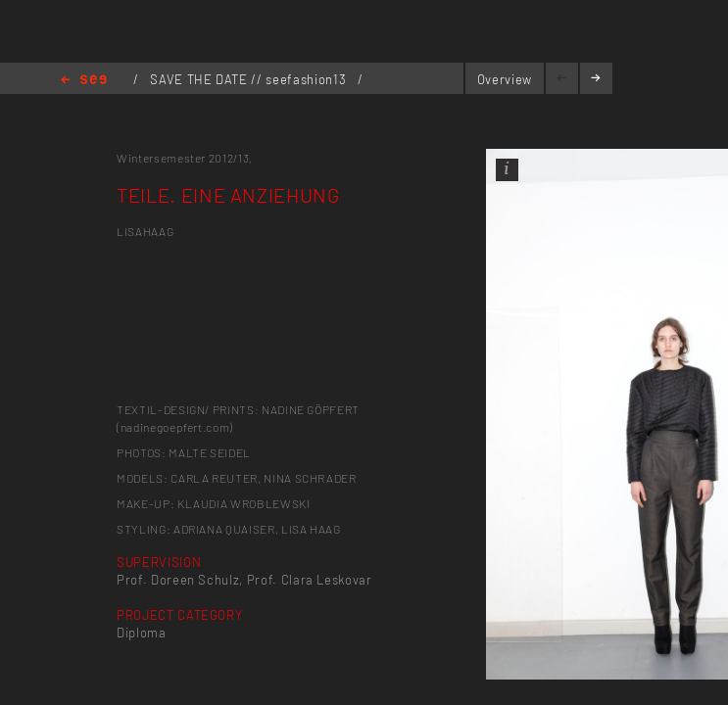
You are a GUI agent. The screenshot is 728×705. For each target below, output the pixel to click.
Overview (505, 79)
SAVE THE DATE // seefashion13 (250, 79)
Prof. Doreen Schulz (178, 580)
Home (84, 81)
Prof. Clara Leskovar (310, 580)
